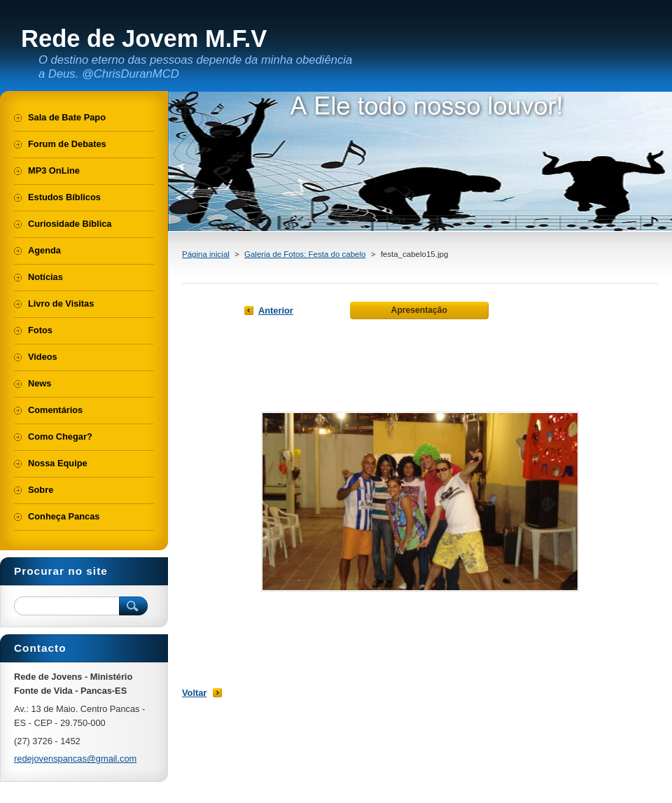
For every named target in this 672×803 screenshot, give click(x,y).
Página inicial (206, 254)
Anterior (276, 310)
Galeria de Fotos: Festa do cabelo (305, 254)
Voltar (194, 693)
